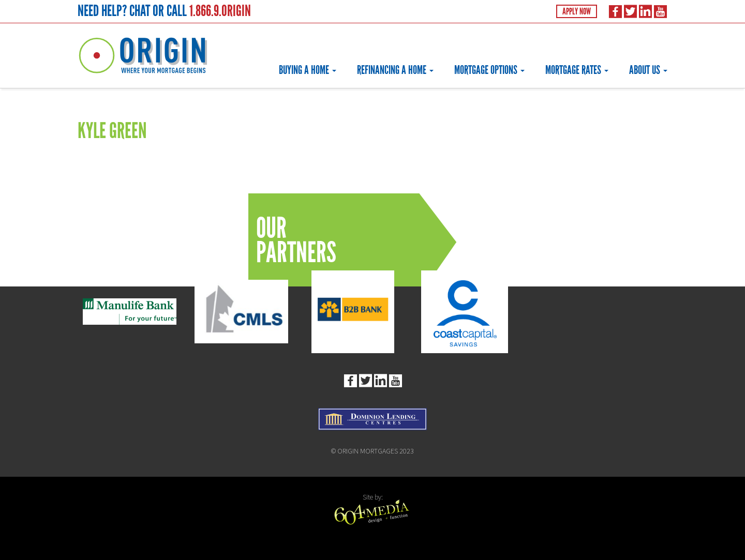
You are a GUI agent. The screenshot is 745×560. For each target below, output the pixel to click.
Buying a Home (308, 70)
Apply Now (577, 11)
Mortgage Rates (577, 70)
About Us (648, 70)
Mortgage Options (489, 70)
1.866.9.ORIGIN (220, 11)
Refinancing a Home (395, 70)
